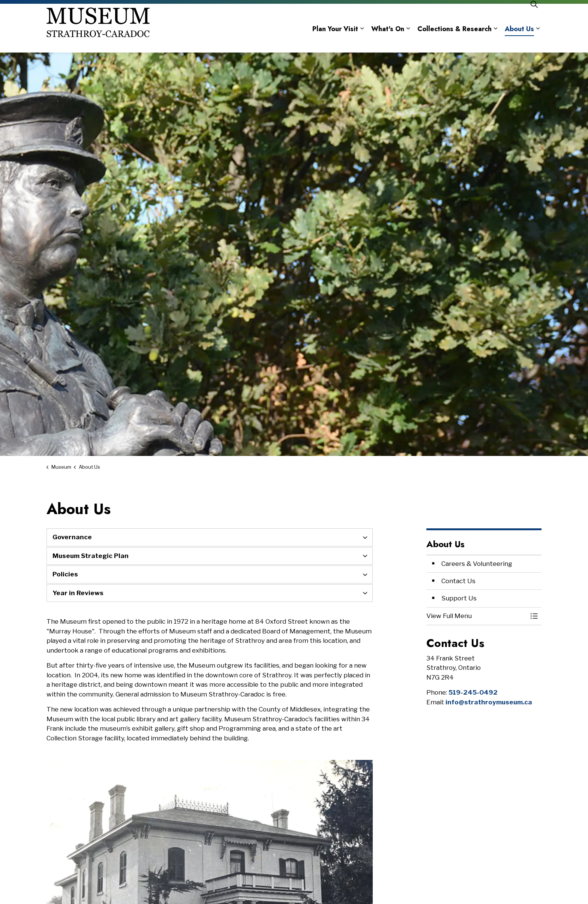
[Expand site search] (534, 16)
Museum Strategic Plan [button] (91, 556)
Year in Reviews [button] (78, 593)
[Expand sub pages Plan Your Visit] (362, 40)
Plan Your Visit (335, 41)
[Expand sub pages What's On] (408, 40)
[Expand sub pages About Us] (538, 40)
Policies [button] (65, 574)
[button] (477, 616)
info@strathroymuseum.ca (489, 702)
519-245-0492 (473, 692)
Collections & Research (454, 41)
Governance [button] (72, 537)
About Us (519, 41)
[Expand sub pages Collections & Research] (495, 40)
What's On (388, 41)
